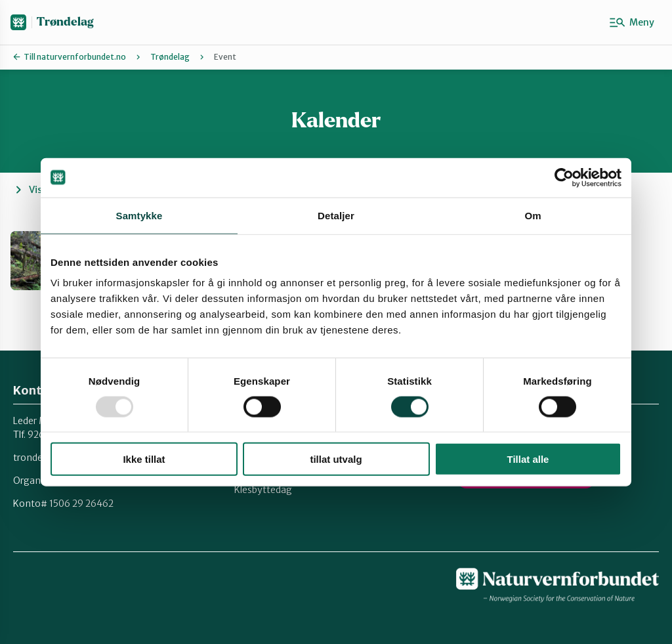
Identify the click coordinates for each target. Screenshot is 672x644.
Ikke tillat (144, 459)
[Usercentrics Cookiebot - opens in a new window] (564, 177)
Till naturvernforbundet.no (75, 57)
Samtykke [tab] (139, 215)
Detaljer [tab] (336, 215)
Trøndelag (65, 22)
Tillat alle (528, 459)
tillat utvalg (336, 459)
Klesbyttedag (263, 490)
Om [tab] (533, 215)
